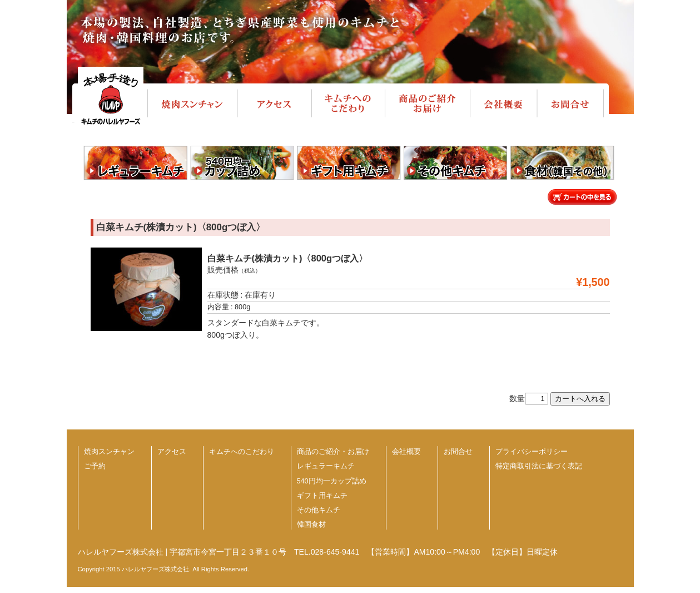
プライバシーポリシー (532, 452)
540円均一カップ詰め (332, 481)
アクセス (172, 452)
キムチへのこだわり (242, 452)
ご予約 (95, 466)
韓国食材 (311, 525)
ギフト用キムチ (322, 496)
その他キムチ (319, 510)
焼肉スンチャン (109, 452)
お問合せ (458, 452)
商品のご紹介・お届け (333, 452)
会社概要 (406, 452)
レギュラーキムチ (326, 466)
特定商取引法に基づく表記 (539, 466)
